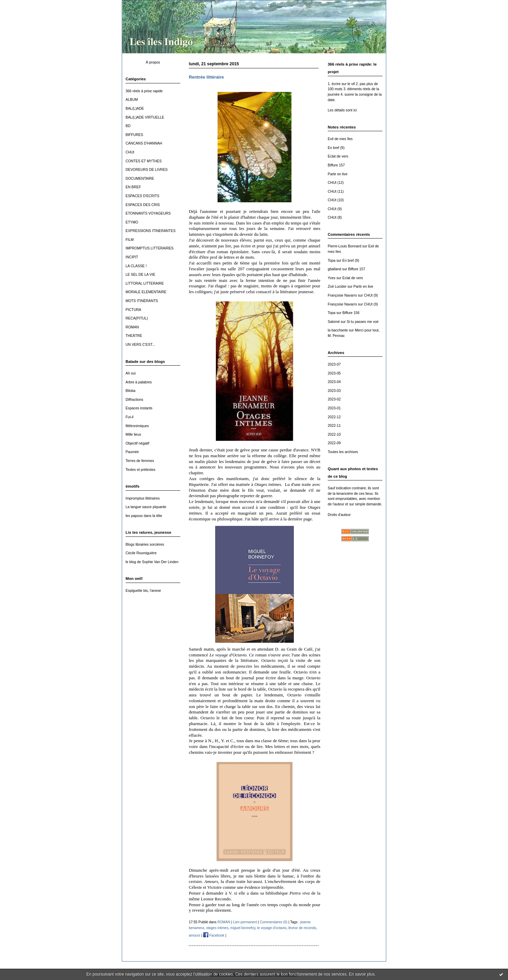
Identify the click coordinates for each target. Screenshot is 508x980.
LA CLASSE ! (136, 266)
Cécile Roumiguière (141, 553)
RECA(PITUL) (137, 318)
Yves (332, 278)
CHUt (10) (336, 200)
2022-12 (334, 417)
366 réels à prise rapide (144, 91)
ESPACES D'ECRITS (142, 196)
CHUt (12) (336, 183)
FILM (130, 240)
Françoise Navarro (342, 295)
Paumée (132, 452)
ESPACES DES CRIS (143, 205)
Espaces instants (139, 408)
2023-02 (334, 399)
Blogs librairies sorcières (145, 545)
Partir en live (338, 174)
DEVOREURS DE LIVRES (147, 170)
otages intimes (217, 928)
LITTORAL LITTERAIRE (145, 283)
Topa (332, 261)
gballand (334, 269)
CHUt (130, 152)
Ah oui (131, 373)
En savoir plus (362, 974)
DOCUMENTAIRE (140, 179)
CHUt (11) (336, 192)
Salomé (334, 322)
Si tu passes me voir (363, 322)
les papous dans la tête (144, 516)
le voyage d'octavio (272, 928)
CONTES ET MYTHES (144, 161)
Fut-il (129, 417)
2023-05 (334, 373)
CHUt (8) (335, 217)
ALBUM (132, 100)
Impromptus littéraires (143, 498)
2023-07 (334, 364)
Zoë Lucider (337, 287)
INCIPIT (132, 257)
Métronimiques (137, 426)
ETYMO (132, 222)
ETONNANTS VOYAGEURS (148, 213)
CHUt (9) (335, 209)
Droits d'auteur (339, 515)
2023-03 (334, 391)
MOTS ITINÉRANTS (142, 301)
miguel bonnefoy (243, 928)
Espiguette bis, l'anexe (143, 591)
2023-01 (334, 408)
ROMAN (132, 327)
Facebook (214, 935)
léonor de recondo (302, 928)
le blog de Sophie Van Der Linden (152, 562)
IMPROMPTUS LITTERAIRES (149, 248)
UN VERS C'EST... (140, 345)
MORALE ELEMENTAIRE (146, 292)
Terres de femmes (140, 461)
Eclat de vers (338, 156)
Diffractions (134, 400)
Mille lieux (133, 434)
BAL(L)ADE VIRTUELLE (145, 117)
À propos (153, 62)
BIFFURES (134, 135)
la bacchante (338, 330)
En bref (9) (336, 148)
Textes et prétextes (140, 470)
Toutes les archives (343, 452)
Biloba (131, 391)
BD (128, 126)
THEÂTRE (134, 336)
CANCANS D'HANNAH (144, 143)
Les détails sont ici (342, 110)
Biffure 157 (336, 165)
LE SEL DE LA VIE (140, 275)
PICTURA (133, 310)
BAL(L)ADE (135, 108)
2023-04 (334, 382)
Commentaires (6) (274, 922)
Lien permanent (245, 922)
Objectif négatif (137, 443)
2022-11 (334, 426)
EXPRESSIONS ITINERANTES (151, 231)
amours (195, 935)
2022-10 (334, 434)
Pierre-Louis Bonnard (344, 246)
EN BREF (133, 187)
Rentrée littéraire (206, 77)
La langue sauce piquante (146, 507)
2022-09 (334, 443)
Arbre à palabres (139, 382)
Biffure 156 (351, 313)
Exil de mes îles (340, 139)
